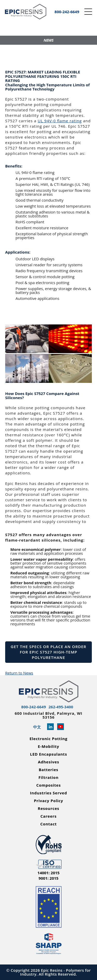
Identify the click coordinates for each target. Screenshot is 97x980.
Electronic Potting (48, 739)
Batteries (48, 770)
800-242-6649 (33, 707)
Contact (49, 824)
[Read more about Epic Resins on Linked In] (50, 727)
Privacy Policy (48, 801)
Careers (48, 816)
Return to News (19, 673)
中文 (37, 727)
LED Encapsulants (48, 754)
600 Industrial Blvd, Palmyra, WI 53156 (48, 715)
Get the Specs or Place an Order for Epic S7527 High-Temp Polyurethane (48, 652)
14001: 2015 (48, 873)
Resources (48, 808)
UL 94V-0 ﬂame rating (60, 121)
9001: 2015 (48, 878)
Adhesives (48, 762)
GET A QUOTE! (29, 51)
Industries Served (48, 793)
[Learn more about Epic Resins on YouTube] (61, 727)
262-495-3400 (61, 707)
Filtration (49, 777)
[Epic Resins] (26, 12)
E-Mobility (48, 746)
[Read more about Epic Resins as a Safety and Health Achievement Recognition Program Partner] (49, 944)
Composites (48, 785)
